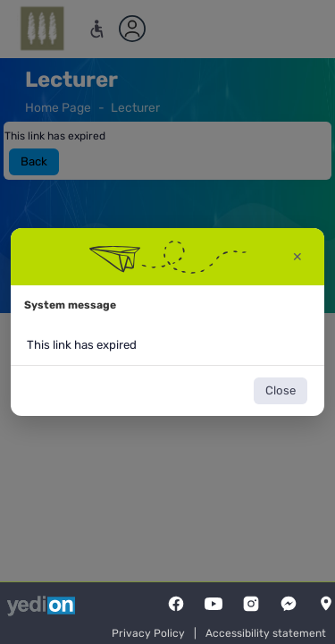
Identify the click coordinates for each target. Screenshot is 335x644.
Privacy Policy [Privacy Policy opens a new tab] (148, 633)
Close (281, 390)
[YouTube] (214, 604)
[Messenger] (289, 604)
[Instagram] (251, 604)
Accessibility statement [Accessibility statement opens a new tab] (266, 633)
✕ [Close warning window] (297, 257)
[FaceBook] (176, 604)
